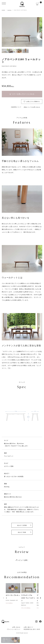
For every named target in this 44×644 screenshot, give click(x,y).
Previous (4, 33)
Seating (9, 10)
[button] (4, 598)
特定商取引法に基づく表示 (32, 629)
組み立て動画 (22, 532)
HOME (3, 10)
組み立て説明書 (22, 525)
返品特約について (16, 107)
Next (40, 33)
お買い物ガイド (28, 627)
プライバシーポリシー (14, 629)
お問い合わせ (16, 627)
